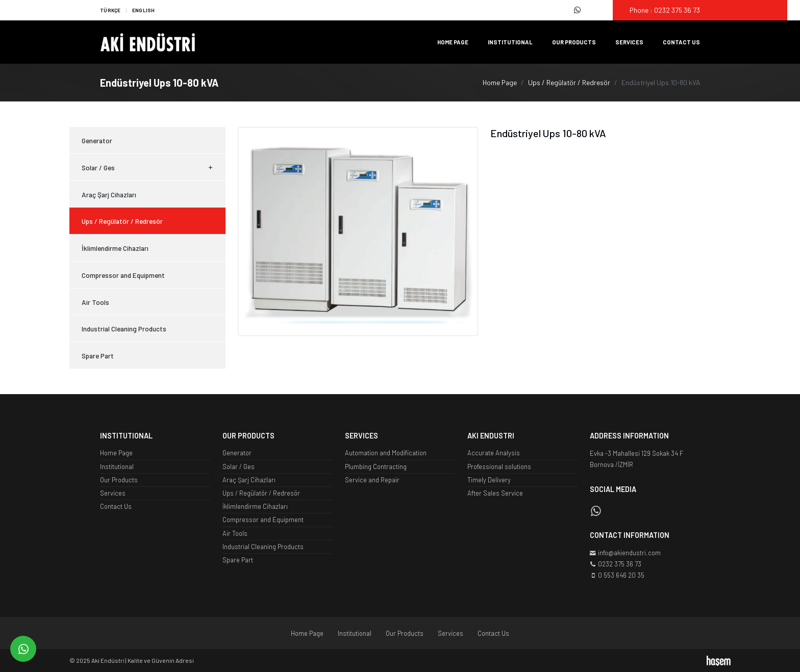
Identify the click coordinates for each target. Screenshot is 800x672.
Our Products (574, 42)
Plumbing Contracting (376, 467)
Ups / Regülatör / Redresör (569, 82)
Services (629, 42)
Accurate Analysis (494, 453)
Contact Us (681, 42)
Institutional (510, 42)
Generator (97, 140)
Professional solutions (499, 467)
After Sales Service (495, 493)
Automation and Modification (386, 453)
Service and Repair (372, 480)
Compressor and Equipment (123, 275)
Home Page (453, 42)
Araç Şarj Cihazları (109, 195)
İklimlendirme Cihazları (115, 248)
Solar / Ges (147, 168)
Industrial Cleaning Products (124, 329)
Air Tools (95, 302)
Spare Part (98, 356)
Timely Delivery (489, 480)
